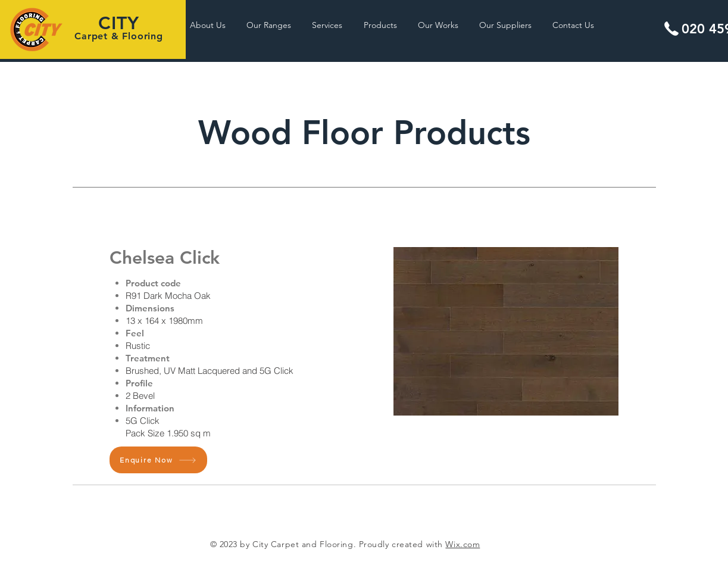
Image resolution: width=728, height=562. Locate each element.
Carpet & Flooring (119, 36)
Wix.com (463, 544)
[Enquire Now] (158, 460)
